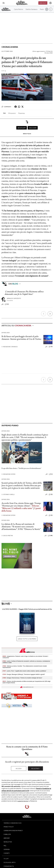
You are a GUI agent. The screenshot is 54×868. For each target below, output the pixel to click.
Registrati (35, 768)
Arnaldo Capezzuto (14, 298)
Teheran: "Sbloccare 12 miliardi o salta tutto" (20, 507)
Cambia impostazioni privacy (13, 831)
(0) (51, 347)
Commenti (6, 107)
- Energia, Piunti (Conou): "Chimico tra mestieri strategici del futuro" (22, 678)
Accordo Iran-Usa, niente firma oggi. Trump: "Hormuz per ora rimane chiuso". (21, 504)
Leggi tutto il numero (27, 639)
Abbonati (43, 3)
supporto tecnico (23, 801)
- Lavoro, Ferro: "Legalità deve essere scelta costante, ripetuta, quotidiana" (24, 671)
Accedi (19, 768)
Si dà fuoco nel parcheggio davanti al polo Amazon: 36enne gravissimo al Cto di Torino (21, 338)
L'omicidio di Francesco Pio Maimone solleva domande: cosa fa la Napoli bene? (24, 293)
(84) (50, 536)
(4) (7, 304)
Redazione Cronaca (9, 347)
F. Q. (4, 71)
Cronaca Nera (10, 47)
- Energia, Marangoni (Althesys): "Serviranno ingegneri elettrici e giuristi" (24, 674)
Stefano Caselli (8, 494)
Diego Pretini (7, 536)
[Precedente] (44, 314)
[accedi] (50, 3)
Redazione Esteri (8, 474)
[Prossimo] (50, 314)
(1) (51, 474)
